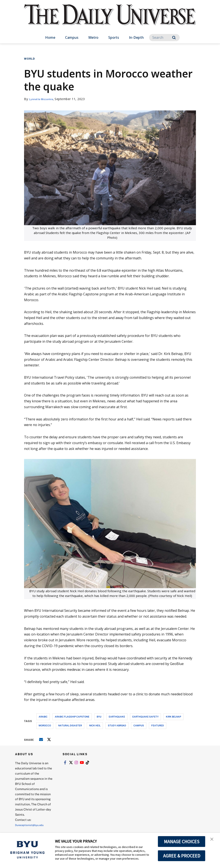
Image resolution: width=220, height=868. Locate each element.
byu (99, 717)
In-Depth (136, 37)
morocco (45, 725)
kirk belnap (173, 717)
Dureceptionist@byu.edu (32, 825)
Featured (158, 725)
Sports (114, 37)
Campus (72, 37)
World (30, 59)
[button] (213, 840)
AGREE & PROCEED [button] (182, 856)
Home (50, 37)
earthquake (117, 717)
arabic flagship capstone (72, 717)
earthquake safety (145, 717)
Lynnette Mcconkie (44, 99)
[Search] (164, 38)
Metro (93, 37)
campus (139, 725)
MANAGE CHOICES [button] (182, 842)
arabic (43, 717)
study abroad (117, 725)
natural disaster (70, 725)
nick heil (95, 725)
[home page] (110, 19)
